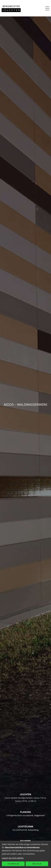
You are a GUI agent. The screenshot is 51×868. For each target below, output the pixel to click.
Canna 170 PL (21, 801)
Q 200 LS (32, 801)
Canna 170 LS (40, 798)
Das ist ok (37, 864)
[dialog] (26, 855)
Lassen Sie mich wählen (13, 858)
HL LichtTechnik (20, 830)
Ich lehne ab (13, 864)
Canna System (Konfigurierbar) (19, 798)
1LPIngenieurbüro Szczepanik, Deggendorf (26, 815)
